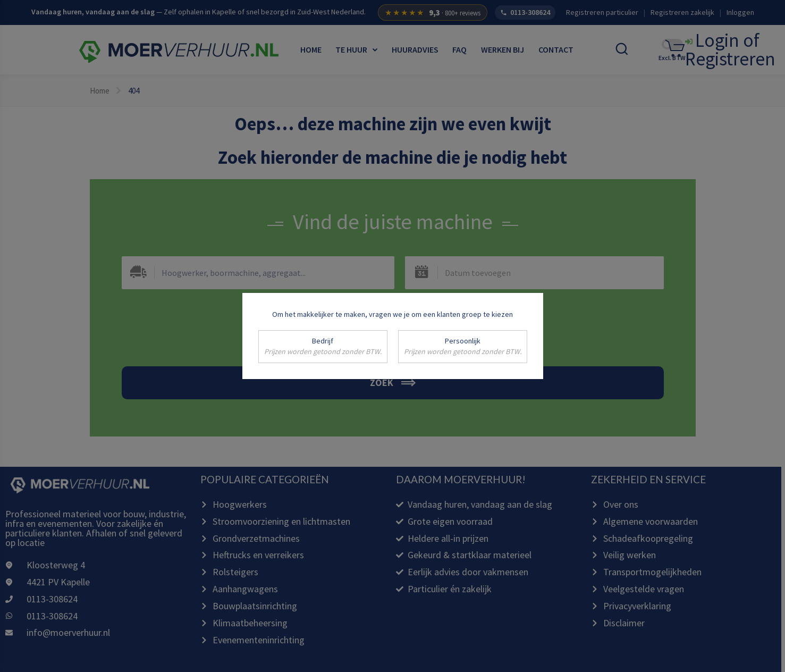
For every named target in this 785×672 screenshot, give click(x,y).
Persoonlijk (463, 347)
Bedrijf (323, 347)
